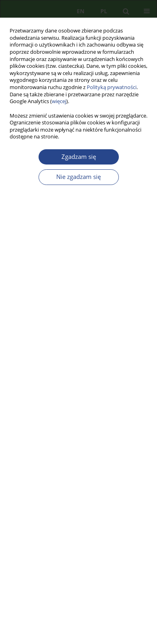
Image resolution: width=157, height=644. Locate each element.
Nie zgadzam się (78, 177)
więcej (59, 101)
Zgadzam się (79, 157)
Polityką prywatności (112, 87)
